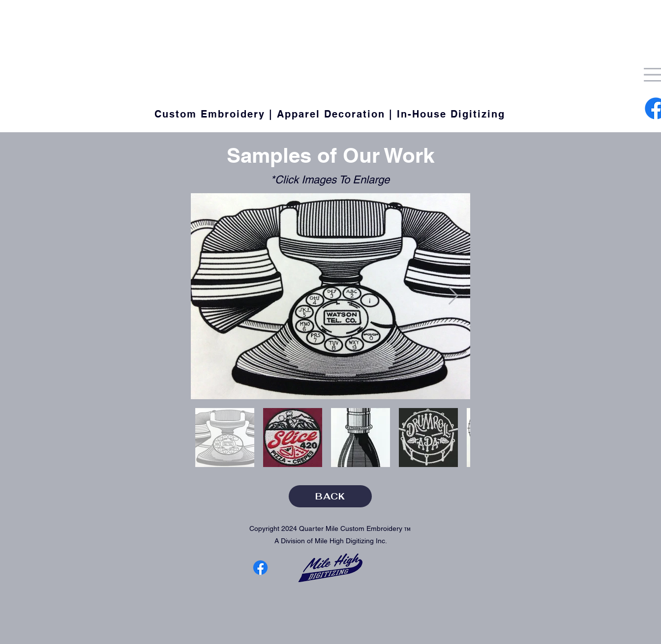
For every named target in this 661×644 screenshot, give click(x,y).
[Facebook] (260, 568)
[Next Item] (453, 296)
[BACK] (330, 496)
